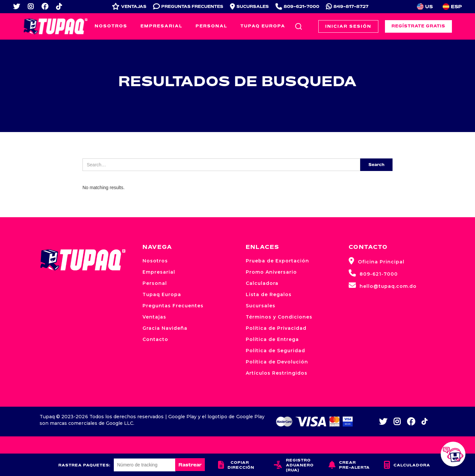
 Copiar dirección (236, 465)
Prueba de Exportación (277, 261)
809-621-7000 (373, 273)
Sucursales (261, 306)
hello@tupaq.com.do (383, 285)
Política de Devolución (277, 362)
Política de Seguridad (275, 351)
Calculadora (262, 283)
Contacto (155, 339)
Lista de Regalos (269, 294)
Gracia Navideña (165, 328)
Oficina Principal (377, 261)
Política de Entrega (272, 339)
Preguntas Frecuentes (173, 306)
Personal (211, 26)
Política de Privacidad (276, 328)
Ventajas (154, 317)
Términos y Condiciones (279, 317)
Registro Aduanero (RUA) (294, 465)
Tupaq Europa (263, 26)
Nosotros (111, 26)
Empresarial (161, 26)
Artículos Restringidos (277, 373)
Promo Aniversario (271, 272)
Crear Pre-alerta (349, 465)
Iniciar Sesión (348, 26)
